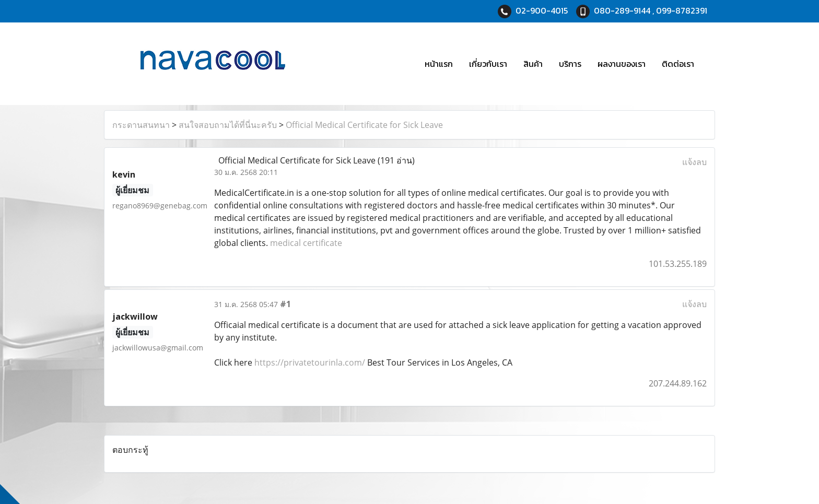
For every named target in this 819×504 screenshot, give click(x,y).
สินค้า (533, 64)
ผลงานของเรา (622, 64)
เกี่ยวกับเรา (488, 64)
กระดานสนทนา (141, 125)
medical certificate (306, 243)
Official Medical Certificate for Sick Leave (364, 125)
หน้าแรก (439, 64)
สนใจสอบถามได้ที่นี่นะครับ (228, 125)
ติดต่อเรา (678, 64)
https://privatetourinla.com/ (310, 362)
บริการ (570, 64)
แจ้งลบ (694, 162)
